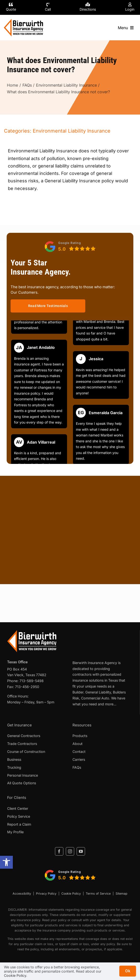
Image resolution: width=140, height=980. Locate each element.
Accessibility (22, 894)
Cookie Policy (71, 894)
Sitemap (122, 894)
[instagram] (70, 851)
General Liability (98, 692)
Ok (128, 971)
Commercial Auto (95, 698)
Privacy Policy (46, 894)
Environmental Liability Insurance (72, 131)
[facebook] (59, 851)
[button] (6, 862)
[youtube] (81, 851)
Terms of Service (98, 894)
